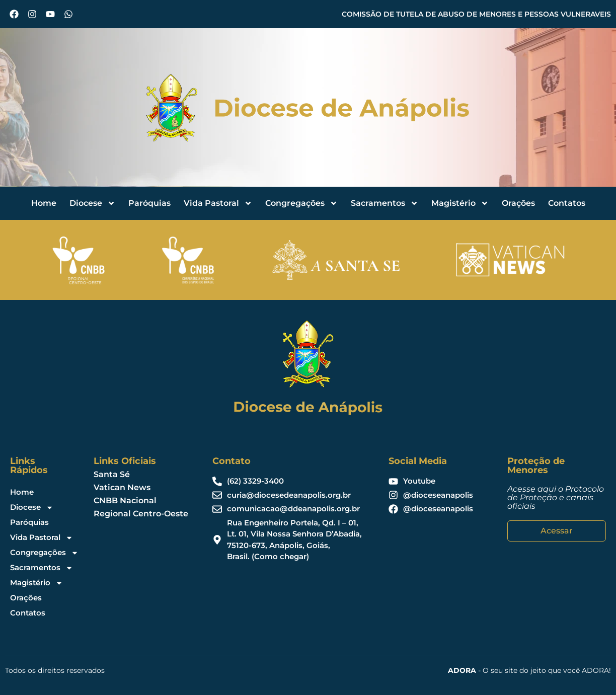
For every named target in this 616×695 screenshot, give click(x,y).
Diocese (92, 203)
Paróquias (149, 203)
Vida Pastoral (218, 203)
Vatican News (122, 487)
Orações (518, 203)
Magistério (460, 203)
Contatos (567, 203)
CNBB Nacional (125, 500)
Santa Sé (112, 474)
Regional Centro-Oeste (141, 514)
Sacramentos (384, 203)
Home (44, 203)
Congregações (301, 203)
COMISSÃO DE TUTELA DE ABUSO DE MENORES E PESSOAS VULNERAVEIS (476, 14)
